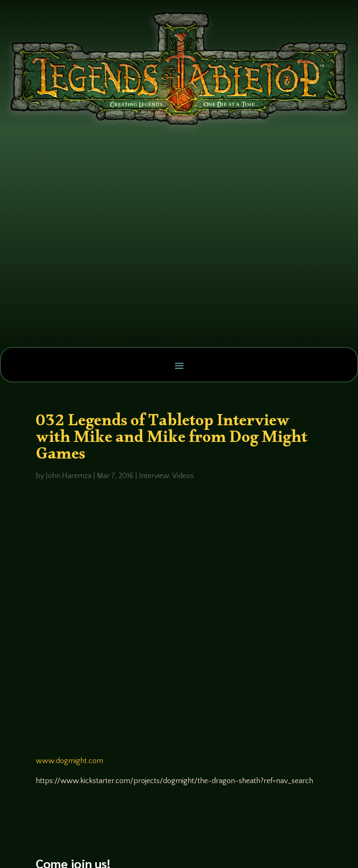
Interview (154, 476)
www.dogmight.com (69, 761)
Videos (183, 476)
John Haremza (69, 476)
